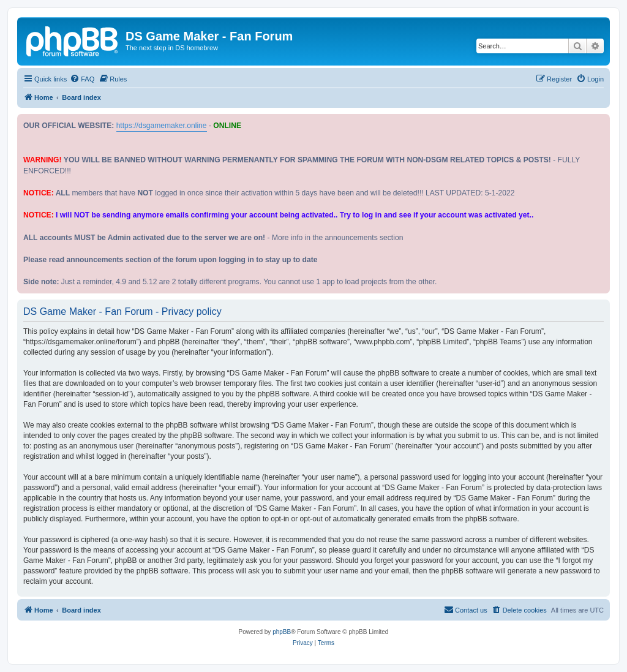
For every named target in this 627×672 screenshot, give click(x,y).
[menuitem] (82, 79)
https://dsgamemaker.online (162, 126)
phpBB (282, 632)
